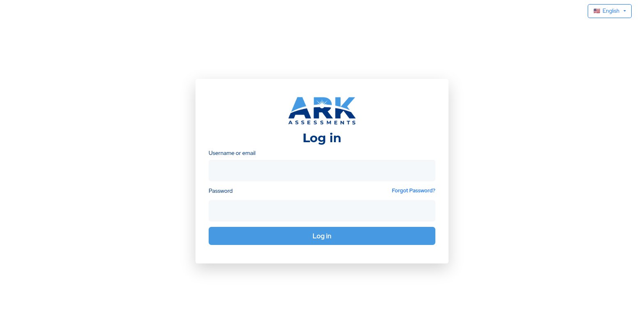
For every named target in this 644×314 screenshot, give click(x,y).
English (606, 11)
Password (221, 191)
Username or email (232, 153)
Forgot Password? (414, 190)
